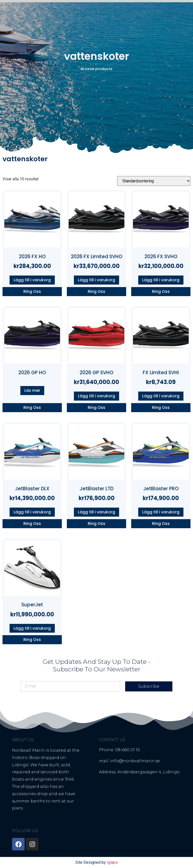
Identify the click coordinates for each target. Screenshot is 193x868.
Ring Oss (32, 291)
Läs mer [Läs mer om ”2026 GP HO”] (32, 390)
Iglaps (112, 862)
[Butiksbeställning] (154, 181)
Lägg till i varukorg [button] (32, 280)
